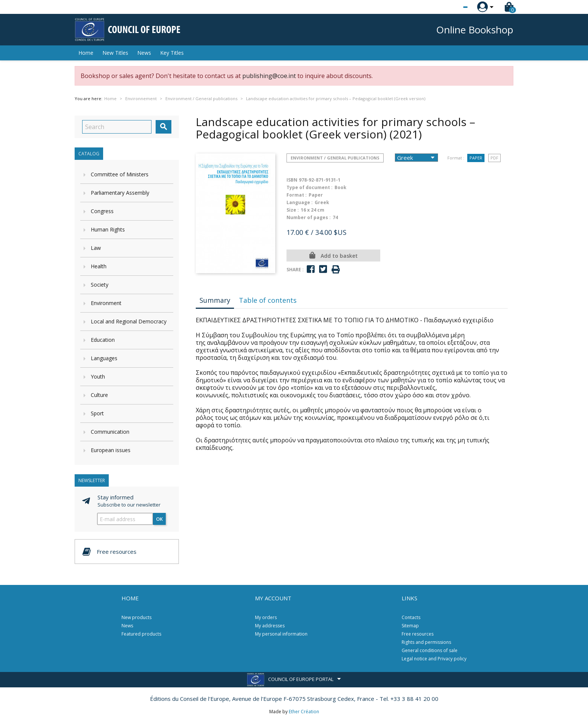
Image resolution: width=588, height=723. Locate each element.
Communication (110, 432)
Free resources (418, 634)
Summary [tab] (215, 300)
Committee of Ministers (120, 174)
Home (86, 53)
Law (96, 248)
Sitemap (410, 626)
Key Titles (172, 53)
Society (100, 285)
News (144, 53)
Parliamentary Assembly (120, 193)
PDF (494, 158)
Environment (106, 303)
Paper (476, 158)
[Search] (117, 127)
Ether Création (304, 712)
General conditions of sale (430, 650)
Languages (104, 358)
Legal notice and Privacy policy (434, 659)
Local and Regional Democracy (129, 321)
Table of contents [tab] (268, 300)
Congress (102, 211)
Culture (99, 395)
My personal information (281, 634)
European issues (111, 450)
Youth (98, 377)
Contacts (411, 617)
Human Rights (108, 229)
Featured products (141, 634)
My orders (266, 617)
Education (103, 340)
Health (99, 266)
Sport (97, 413)
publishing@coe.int (269, 76)
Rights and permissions (426, 642)
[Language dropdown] (451, 7)
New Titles (115, 53)
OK (159, 519)
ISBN (292, 180)
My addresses (270, 626)
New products (136, 617)
